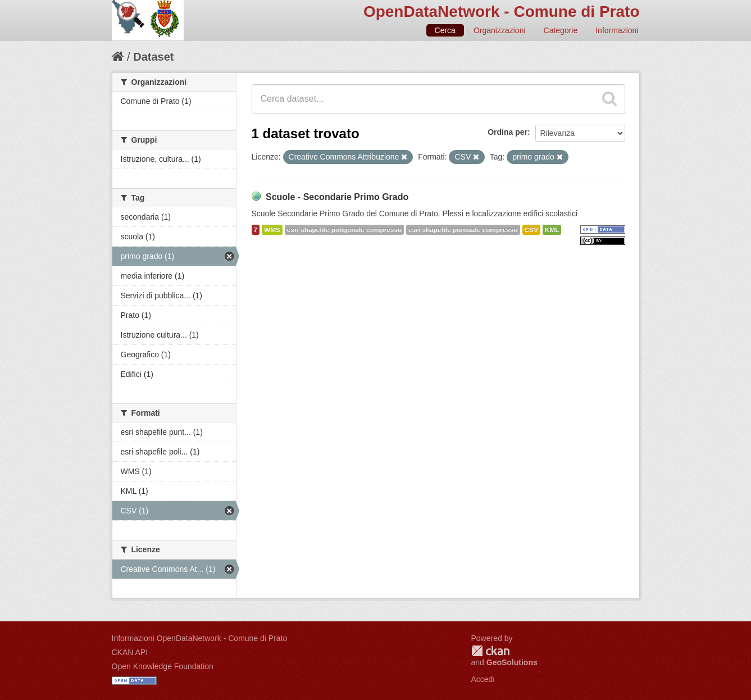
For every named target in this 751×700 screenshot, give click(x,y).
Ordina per (508, 132)
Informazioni (617, 30)
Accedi (483, 679)
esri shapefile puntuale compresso (463, 230)
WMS (272, 230)
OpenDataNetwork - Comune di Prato (502, 12)
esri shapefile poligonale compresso (344, 230)
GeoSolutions (512, 662)
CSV (531, 230)
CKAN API (130, 652)
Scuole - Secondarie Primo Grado (337, 197)
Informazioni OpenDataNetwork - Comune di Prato (200, 638)
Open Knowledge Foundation (163, 666)
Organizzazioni (500, 30)
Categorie (561, 30)
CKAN (490, 651)
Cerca (445, 30)
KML (552, 230)
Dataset (153, 57)
